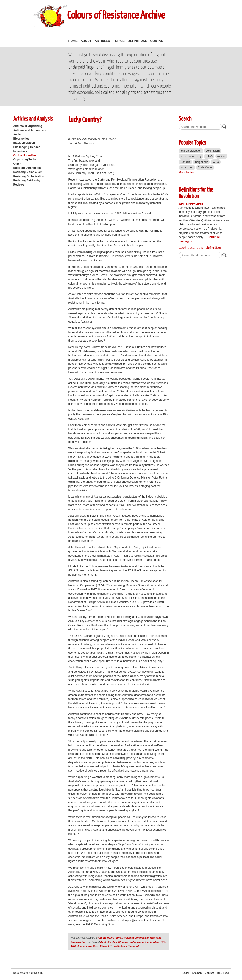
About (86, 41)
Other (17, 164)
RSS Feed (223, 973)
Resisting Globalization (29, 176)
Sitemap (197, 973)
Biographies (21, 139)
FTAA (209, 156)
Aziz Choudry (120, 942)
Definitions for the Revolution (196, 192)
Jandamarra (84, 946)
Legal (186, 973)
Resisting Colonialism (28, 172)
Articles (102, 41)
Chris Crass (205, 167)
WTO (216, 162)
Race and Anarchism (27, 168)
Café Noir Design (33, 973)
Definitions (138, 41)
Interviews (20, 151)
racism (221, 156)
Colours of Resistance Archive (116, 15)
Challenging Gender (27, 147)
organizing (187, 167)
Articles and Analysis (33, 118)
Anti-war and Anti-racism (30, 130)
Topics (119, 41)
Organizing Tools (25, 159)
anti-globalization (191, 151)
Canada (185, 162)
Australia (106, 942)
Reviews (19, 185)
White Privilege (191, 204)
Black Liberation (24, 143)
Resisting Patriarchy (27, 181)
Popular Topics (192, 142)
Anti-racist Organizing (28, 126)
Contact (158, 41)
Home (73, 41)
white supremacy (191, 156)
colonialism (137, 942)
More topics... (188, 172)
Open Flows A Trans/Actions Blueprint (116, 946)
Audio (17, 134)
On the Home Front (26, 155)
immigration (152, 942)
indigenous (202, 162)
